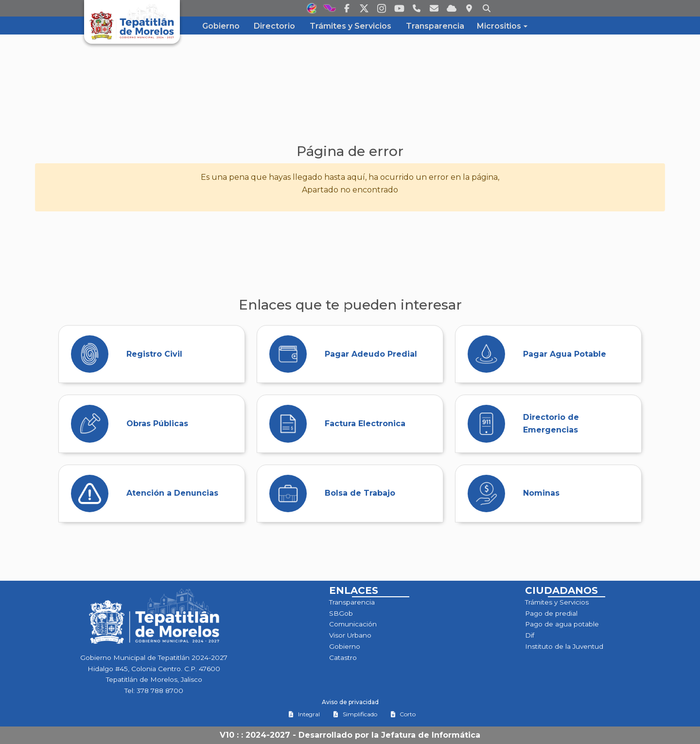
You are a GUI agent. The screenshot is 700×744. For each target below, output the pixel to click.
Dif (530, 635)
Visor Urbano (350, 635)
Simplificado (355, 714)
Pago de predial (551, 613)
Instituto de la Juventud (564, 646)
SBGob (341, 613)
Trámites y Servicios (557, 602)
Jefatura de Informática (431, 735)
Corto (403, 714)
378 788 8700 (160, 691)
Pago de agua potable (562, 624)
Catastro (343, 657)
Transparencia (352, 602)
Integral (304, 714)
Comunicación (353, 624)
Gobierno (345, 646)
